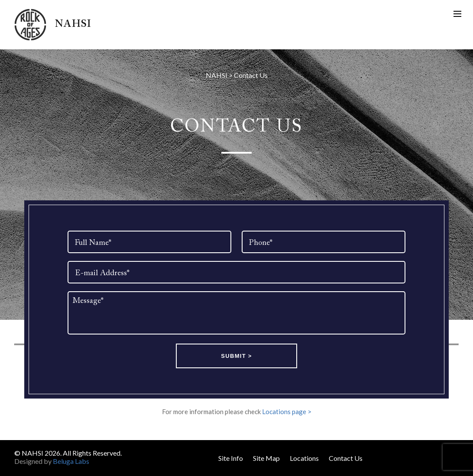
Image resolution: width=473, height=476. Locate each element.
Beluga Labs (71, 461)
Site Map (266, 458)
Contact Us (346, 458)
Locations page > (287, 412)
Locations (304, 458)
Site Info (231, 458)
